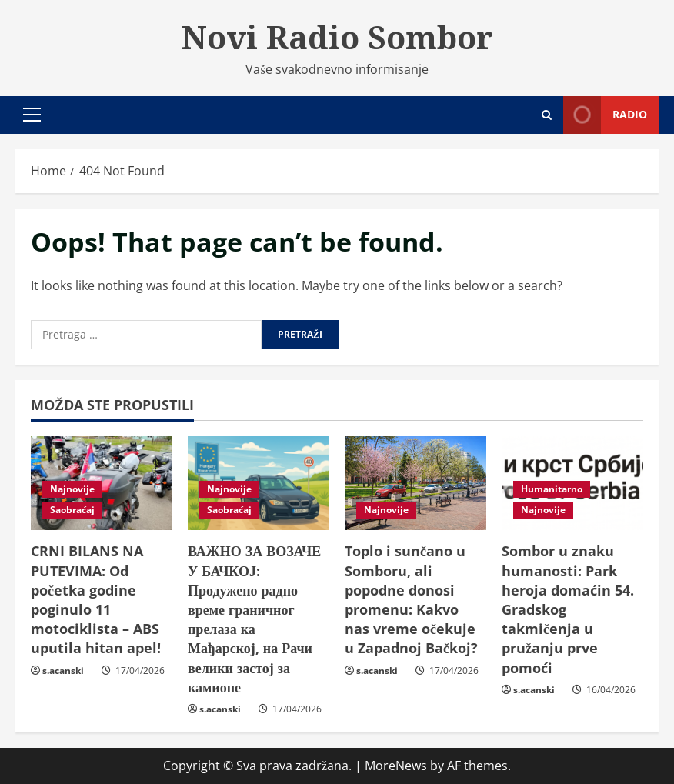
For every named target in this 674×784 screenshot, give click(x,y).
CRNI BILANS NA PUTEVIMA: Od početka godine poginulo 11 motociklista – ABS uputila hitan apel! (96, 599)
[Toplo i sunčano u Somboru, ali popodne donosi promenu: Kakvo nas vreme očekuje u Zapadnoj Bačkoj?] (415, 484)
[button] (32, 115)
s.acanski (63, 671)
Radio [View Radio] (605, 115)
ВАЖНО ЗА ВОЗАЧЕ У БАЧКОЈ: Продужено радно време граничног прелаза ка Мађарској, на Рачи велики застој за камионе (254, 619)
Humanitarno (552, 489)
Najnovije (72, 489)
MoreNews (396, 766)
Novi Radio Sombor (337, 37)
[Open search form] (547, 115)
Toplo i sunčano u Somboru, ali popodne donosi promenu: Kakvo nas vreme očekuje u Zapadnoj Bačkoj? (411, 599)
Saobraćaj (72, 510)
